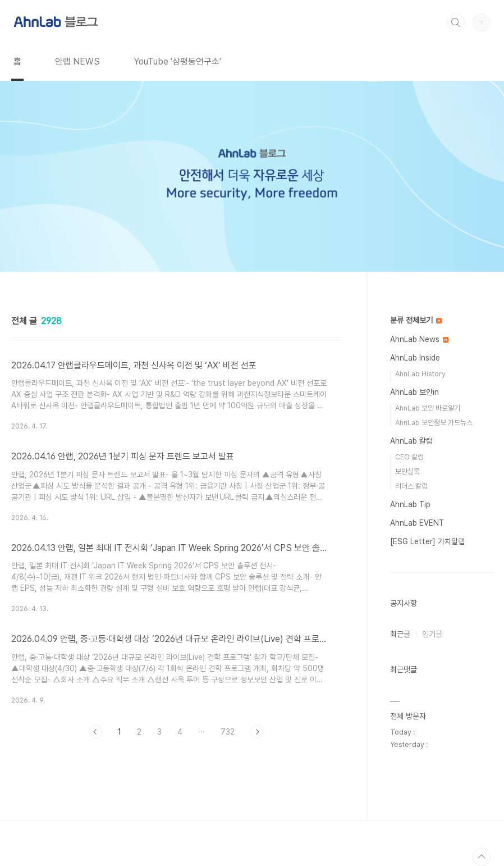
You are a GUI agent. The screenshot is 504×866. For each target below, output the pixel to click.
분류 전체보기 (416, 320)
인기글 (432, 634)
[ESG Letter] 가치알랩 (427, 541)
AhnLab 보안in (414, 392)
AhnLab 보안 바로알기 (428, 408)
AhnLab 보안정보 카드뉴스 (434, 423)
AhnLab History (420, 374)
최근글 (400, 634)
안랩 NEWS (77, 61)
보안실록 (407, 471)
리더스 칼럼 (411, 486)
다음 (257, 732)
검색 (456, 22)
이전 (95, 732)
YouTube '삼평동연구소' (177, 61)
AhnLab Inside (415, 358)
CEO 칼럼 (409, 457)
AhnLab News (419, 339)
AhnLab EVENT (417, 523)
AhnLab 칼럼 (411, 441)
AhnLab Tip (410, 504)
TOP (482, 857)
